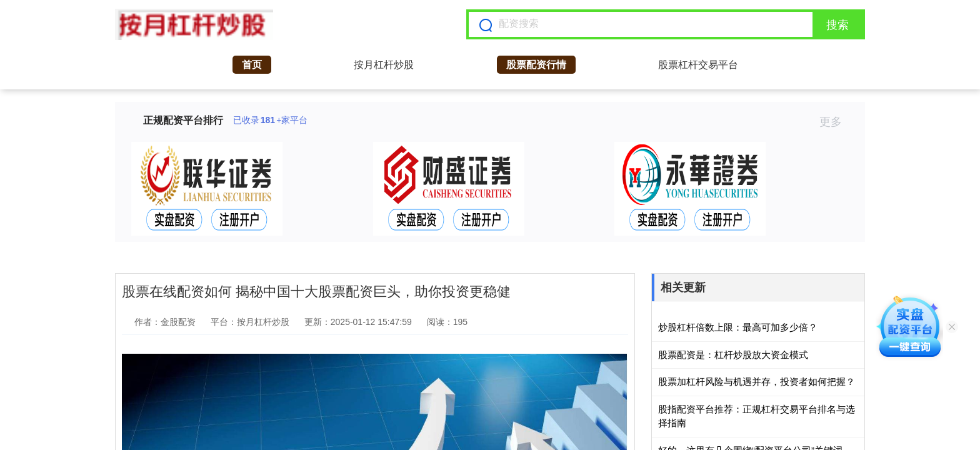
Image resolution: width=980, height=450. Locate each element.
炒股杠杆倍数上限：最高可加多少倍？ (738, 327)
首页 (252, 65)
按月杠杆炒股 (384, 65)
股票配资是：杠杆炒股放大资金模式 (733, 355)
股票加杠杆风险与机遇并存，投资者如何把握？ (757, 382)
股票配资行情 (536, 65)
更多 (836, 122)
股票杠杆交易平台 (698, 65)
